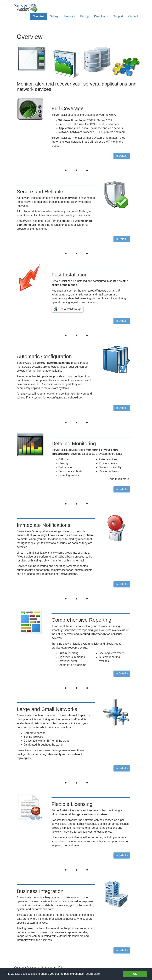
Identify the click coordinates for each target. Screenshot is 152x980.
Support (118, 16)
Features (69, 16)
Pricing (84, 16)
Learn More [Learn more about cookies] (93, 974)
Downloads (101, 16)
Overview (39, 16)
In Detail (122, 156)
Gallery (54, 16)
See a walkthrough (68, 309)
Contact (133, 16)
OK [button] (135, 974)
